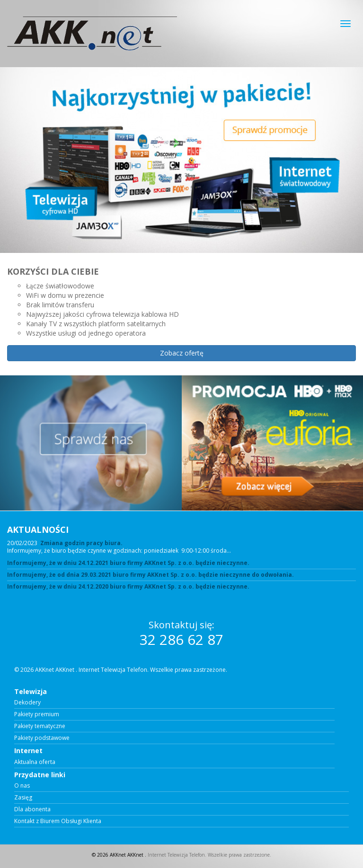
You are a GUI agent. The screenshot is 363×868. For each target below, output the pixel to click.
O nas (22, 786)
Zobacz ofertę (182, 353)
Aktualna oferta (35, 762)
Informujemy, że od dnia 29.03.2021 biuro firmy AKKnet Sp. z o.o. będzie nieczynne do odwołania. (151, 575)
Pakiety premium (37, 714)
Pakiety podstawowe (42, 738)
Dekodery (27, 703)
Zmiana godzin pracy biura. (81, 543)
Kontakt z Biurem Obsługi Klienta (58, 821)
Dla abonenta (32, 809)
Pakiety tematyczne (40, 726)
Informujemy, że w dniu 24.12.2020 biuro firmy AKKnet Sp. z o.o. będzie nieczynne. (128, 587)
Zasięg (23, 798)
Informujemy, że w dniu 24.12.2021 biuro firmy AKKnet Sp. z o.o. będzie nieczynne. (128, 563)
